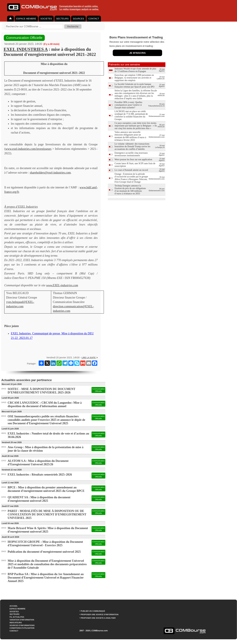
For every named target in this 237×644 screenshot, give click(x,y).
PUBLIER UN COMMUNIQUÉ (93, 611)
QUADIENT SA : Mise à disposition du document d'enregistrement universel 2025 (39, 499)
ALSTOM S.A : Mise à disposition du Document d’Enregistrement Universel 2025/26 (38, 463)
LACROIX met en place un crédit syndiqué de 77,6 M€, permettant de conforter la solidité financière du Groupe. (131, 115)
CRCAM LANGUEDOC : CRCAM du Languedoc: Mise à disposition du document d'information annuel (45, 404)
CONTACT (94, 19)
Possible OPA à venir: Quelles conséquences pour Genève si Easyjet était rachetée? (128, 105)
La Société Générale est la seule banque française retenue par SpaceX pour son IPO (134, 85)
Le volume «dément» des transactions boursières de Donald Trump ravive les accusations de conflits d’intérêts (132, 146)
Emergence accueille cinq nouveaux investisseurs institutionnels (131, 154)
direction (58, 306)
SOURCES (78, 19)
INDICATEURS (16, 623)
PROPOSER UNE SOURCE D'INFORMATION (99, 614)
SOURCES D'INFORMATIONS (22, 625)
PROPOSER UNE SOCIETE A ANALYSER (98, 618)
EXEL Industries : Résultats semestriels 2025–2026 (40, 475)
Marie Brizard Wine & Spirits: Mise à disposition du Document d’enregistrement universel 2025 (48, 530)
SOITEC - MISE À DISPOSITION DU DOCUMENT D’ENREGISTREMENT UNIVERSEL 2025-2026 (42, 391)
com (21, 306)
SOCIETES (46, 19)
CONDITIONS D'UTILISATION (22, 628)
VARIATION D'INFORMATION (22, 620)
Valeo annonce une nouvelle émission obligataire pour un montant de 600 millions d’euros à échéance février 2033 (130, 136)
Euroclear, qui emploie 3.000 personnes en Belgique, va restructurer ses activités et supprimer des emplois (134, 78)
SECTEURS (62, 19)
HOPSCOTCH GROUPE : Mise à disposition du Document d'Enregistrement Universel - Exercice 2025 (45, 544)
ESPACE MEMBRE (26, 19)
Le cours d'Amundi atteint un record (131, 170)
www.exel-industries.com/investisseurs (28, 149)
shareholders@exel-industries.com (50, 173)
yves (9, 302)
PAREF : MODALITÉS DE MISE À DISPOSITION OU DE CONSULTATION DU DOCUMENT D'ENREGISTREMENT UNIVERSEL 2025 (47, 514)
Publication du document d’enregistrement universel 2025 (44, 552)
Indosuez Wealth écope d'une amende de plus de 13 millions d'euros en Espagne (135, 70)
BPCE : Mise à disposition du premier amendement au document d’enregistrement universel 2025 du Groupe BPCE (46, 489)
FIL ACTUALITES (17, 617)
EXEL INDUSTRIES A (26, 49)
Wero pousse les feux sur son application (133, 159)
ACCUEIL (14, 606)
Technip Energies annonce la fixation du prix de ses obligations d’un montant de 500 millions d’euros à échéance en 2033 (130, 190)
